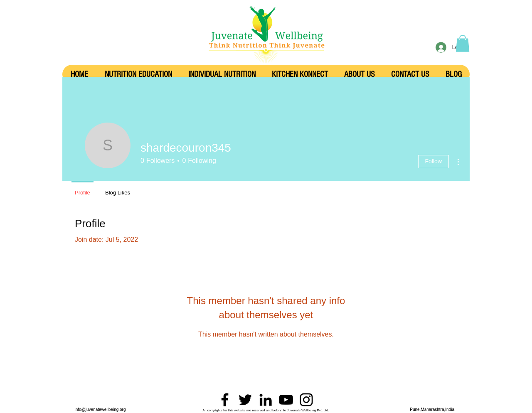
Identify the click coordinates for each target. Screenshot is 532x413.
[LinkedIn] (266, 400)
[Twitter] (245, 400)
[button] (463, 43)
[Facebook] (225, 400)
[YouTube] (286, 400)
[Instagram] (306, 400)
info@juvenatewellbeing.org (100, 409)
